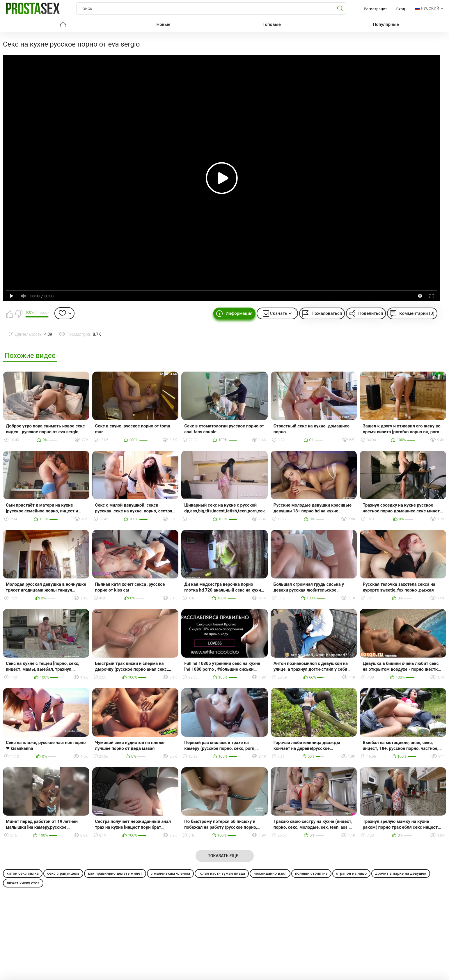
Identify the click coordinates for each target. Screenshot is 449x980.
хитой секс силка (23, 873)
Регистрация (376, 9)
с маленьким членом (170, 873)
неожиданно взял (270, 873)
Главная (63, 24)
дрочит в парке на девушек (401, 873)
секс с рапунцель (63, 873)
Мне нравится (10, 314)
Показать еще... (224, 856)
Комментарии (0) (417, 313)
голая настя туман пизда (222, 873)
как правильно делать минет (115, 873)
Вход (401, 9)
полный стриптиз (311, 873)
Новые (164, 24)
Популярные (386, 24)
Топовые (271, 24)
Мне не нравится (19, 314)
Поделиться (371, 313)
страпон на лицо (352, 873)
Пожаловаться (327, 313)
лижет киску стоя (23, 883)
